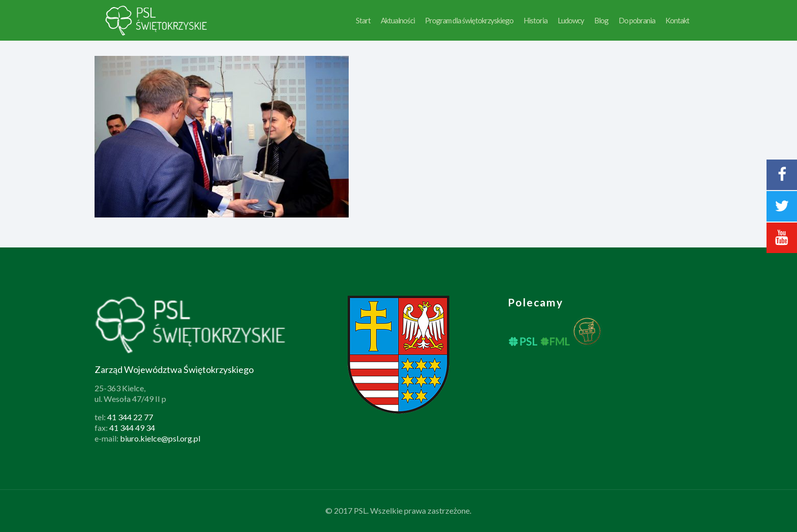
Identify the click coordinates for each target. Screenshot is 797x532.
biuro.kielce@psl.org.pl (160, 438)
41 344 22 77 (130, 417)
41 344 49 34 (132, 428)
